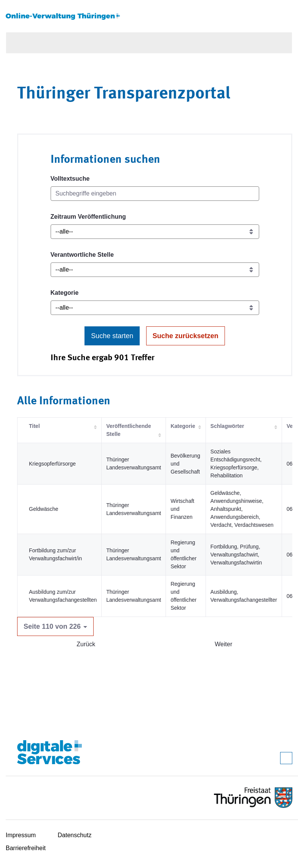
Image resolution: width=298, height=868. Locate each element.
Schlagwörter (227, 426)
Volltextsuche (70, 179)
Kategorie (65, 293)
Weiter (223, 644)
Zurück (86, 644)
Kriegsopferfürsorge (52, 464)
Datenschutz (75, 835)
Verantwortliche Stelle (82, 255)
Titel (34, 426)
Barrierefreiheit (26, 848)
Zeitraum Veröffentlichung (88, 217)
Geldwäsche (44, 509)
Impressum (21, 835)
